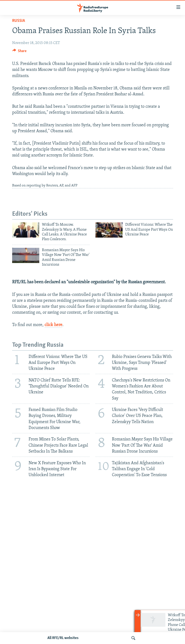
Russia (19, 21)
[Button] (20, 52)
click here (53, 325)
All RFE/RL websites (63, 638)
